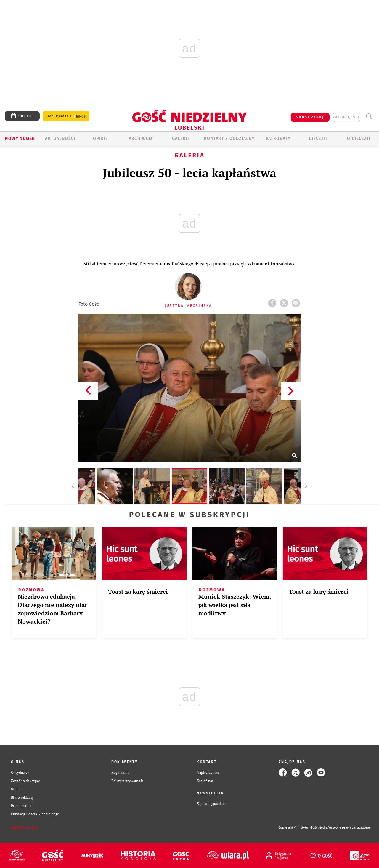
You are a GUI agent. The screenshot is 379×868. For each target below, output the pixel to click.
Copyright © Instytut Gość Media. (303, 828)
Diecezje (318, 138)
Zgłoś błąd (25, 828)
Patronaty (278, 138)
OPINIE (100, 138)
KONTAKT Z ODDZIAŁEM (230, 138)
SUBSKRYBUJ (310, 117)
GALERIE (181, 138)
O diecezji (359, 138)
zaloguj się (346, 117)
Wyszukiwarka (369, 117)
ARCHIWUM (141, 138)
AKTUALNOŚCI (60, 138)
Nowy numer (20, 138)
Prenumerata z (66, 116)
